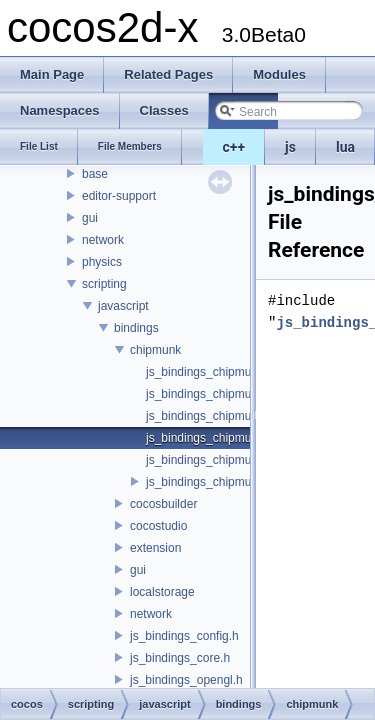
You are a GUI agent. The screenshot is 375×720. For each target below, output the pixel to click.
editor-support (119, 196)
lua (345, 147)
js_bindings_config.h (184, 636)
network (103, 240)
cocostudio (158, 526)
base (95, 174)
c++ (234, 147)
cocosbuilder (163, 504)
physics (102, 262)
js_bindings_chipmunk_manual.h (233, 460)
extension (155, 548)
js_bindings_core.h (180, 658)
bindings (136, 328)
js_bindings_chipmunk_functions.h (237, 416)
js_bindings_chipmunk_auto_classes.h (248, 372)
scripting (104, 284)
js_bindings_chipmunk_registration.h (243, 482)
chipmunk (155, 350)
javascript (123, 306)
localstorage (162, 592)
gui (90, 218)
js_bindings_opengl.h (186, 680)
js (290, 147)
